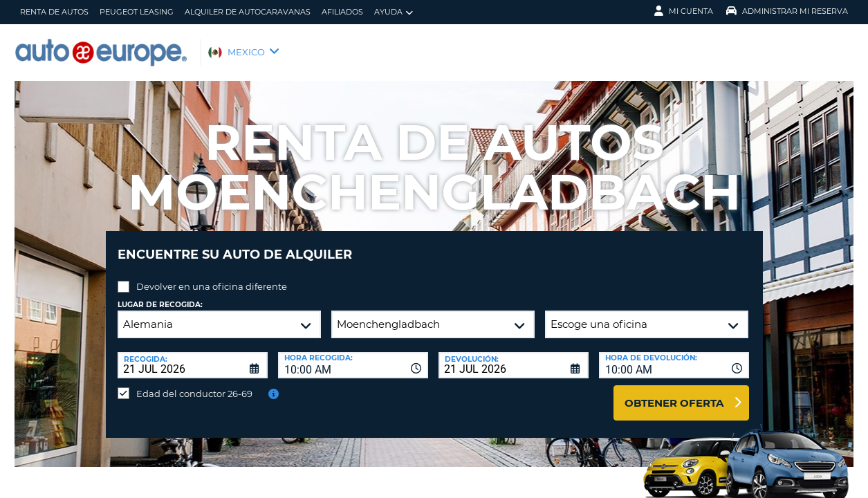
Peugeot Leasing (137, 12)
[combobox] (353, 355)
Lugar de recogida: (160, 294)
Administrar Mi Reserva (787, 11)
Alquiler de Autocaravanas (248, 12)
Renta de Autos (54, 12)
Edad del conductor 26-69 (194, 383)
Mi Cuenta (684, 11)
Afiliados (342, 12)
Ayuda (394, 12)
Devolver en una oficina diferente (212, 276)
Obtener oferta (674, 393)
